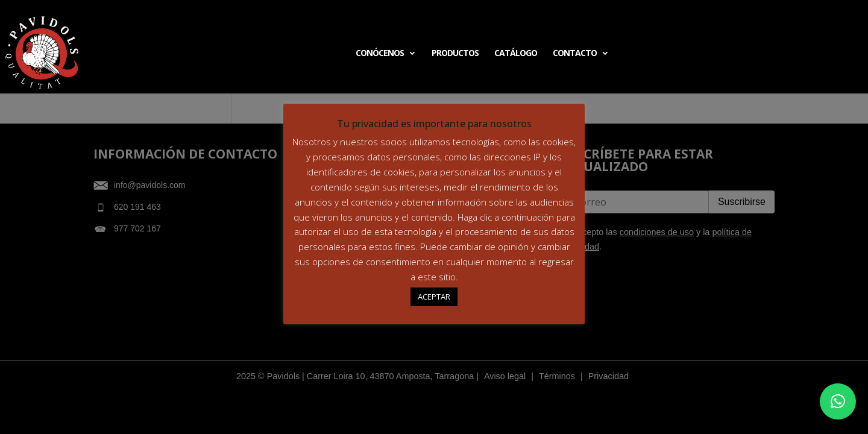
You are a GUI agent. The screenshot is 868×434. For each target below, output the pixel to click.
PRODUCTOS (455, 54)
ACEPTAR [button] (434, 297)
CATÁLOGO (516, 54)
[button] (838, 401)
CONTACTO (575, 54)
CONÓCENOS (380, 54)
